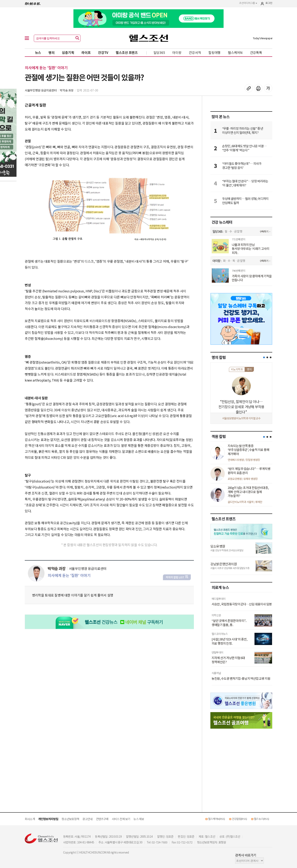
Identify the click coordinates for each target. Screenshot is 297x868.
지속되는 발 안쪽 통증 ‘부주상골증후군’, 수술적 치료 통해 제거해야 (248, 450)
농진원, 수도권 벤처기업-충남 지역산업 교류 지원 (241, 678)
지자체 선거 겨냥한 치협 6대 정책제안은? (228, 660)
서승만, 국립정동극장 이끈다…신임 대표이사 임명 (242, 604)
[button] (264, 357)
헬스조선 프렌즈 (127, 52)
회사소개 (30, 819)
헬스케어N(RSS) (216, 819)
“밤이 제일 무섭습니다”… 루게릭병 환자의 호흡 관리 (249, 471)
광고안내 (88, 819)
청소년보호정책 (70, 819)
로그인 (269, 3)
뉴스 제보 (139, 819)
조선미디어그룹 (248, 3)
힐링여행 (214, 52)
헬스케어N (235, 52)
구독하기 (264, 231)
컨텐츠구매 (102, 819)
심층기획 (68, 52)
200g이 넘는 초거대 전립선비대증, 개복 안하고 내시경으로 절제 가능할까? (248, 492)
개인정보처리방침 (48, 819)
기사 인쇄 (258, 88)
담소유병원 (218, 546)
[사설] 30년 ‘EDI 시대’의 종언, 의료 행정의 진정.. (229, 641)
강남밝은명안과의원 (224, 564)
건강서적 (195, 52)
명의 (51, 52)
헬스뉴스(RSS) (261, 819)
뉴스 (38, 52)
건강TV (103, 52)
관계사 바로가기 (246, 855)
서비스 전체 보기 (121, 819)
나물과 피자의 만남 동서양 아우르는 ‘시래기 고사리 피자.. (250, 249)
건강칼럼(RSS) (239, 819)
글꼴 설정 (268, 88)
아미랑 (177, 52)
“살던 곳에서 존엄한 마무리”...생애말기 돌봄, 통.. (229, 623)
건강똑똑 (256, 52)
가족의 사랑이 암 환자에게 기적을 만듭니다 (252, 278)
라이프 (86, 52)
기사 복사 (249, 88)
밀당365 (159, 52)
